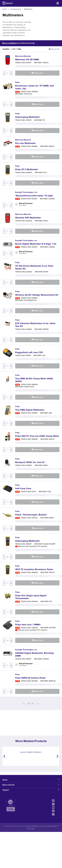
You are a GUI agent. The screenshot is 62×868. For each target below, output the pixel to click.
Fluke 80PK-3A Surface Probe (30, 678)
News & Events (31, 785)
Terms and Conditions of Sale (47, 826)
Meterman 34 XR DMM (27, 60)
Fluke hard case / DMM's (28, 625)
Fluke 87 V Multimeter (27, 169)
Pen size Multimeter (25, 143)
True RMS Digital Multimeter (30, 410)
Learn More (23, 205)
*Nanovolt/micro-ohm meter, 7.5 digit (34, 196)
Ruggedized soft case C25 (29, 352)
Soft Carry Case (23, 488)
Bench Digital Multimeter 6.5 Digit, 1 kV (36, 244)
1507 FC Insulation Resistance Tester (34, 569)
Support (31, 790)
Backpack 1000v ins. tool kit (30, 462)
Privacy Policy (31, 829)
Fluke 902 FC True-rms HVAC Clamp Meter (37, 436)
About (31, 780)
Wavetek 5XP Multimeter (28, 218)
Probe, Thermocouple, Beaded (31, 515)
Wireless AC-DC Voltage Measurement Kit (37, 295)
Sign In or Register (10, 43)
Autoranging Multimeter (27, 117)
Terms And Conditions (31, 826)
